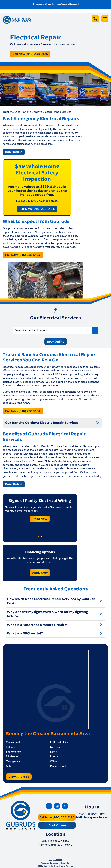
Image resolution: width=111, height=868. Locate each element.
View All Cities (19, 777)
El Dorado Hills (59, 742)
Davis (53, 752)
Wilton (54, 762)
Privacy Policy (65, 863)
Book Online (14, 152)
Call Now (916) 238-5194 (30, 54)
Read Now (40, 519)
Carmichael (13, 742)
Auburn (11, 766)
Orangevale (13, 762)
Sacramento (13, 752)
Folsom (10, 747)
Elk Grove (12, 757)
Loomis (55, 757)
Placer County (59, 766)
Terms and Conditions (50, 863)
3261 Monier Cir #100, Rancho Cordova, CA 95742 (55, 843)
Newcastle (57, 747)
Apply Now (40, 573)
